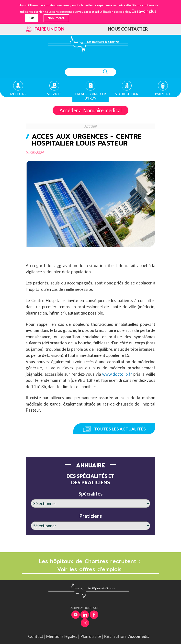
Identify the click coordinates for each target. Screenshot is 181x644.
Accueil (91, 126)
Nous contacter (128, 29)
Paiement (163, 94)
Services (54, 94)
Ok (32, 18)
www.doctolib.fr (118, 374)
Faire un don (49, 29)
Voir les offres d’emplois (90, 569)
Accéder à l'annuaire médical (91, 110)
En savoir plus (144, 11)
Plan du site (91, 636)
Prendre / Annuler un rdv (91, 96)
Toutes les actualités (120, 429)
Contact (36, 636)
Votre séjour (127, 94)
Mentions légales (62, 636)
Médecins (18, 94)
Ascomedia (139, 636)
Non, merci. (56, 18)
